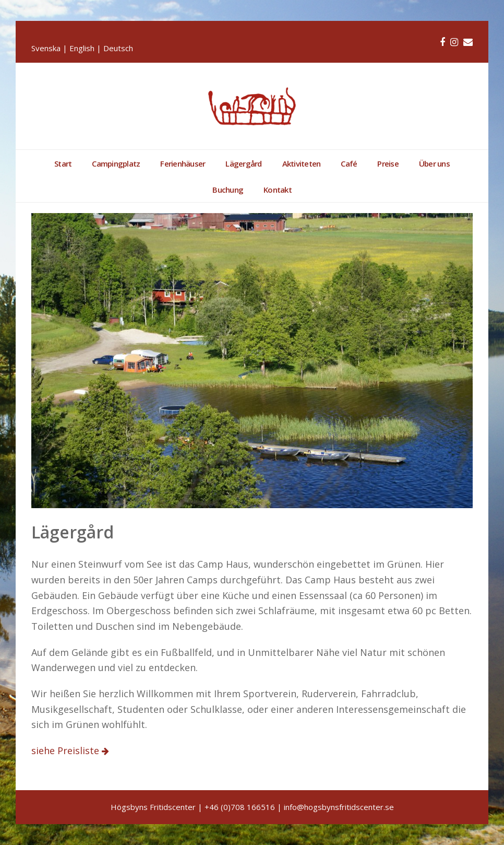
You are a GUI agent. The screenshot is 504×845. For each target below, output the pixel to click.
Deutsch (118, 48)
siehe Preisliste (67, 750)
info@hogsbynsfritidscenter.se (339, 807)
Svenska (46, 48)
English (82, 48)
